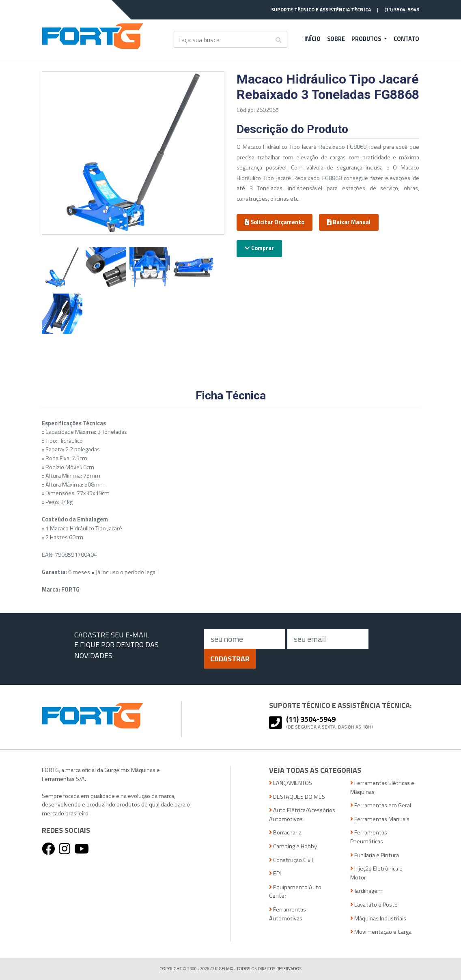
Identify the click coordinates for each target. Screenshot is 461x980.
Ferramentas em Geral (381, 805)
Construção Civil (291, 860)
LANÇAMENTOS (291, 783)
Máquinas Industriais (378, 919)
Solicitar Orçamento (275, 222)
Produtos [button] (367, 39)
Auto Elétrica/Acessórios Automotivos (302, 815)
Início (312, 39)
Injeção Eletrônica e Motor (376, 873)
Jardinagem (366, 891)
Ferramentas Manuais (380, 819)
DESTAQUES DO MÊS (297, 797)
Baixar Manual (349, 222)
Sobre (336, 39)
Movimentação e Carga (381, 932)
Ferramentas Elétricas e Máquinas (382, 788)
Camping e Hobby (293, 846)
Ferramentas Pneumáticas (369, 837)
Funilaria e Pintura (375, 855)
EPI (275, 874)
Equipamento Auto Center (295, 892)
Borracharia (285, 833)
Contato (406, 39)
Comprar (259, 248)
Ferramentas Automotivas (288, 914)
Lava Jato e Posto (374, 905)
